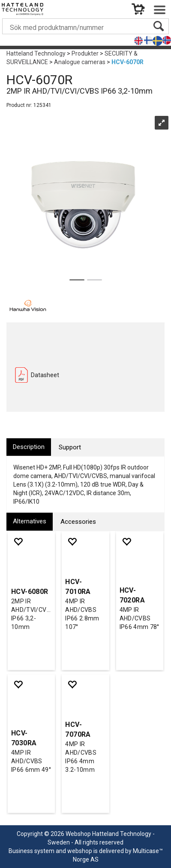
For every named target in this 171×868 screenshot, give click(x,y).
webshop (80, 851)
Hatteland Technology (36, 53)
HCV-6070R (127, 62)
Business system (31, 851)
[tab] (29, 447)
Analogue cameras (80, 62)
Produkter (85, 53)
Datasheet (45, 375)
